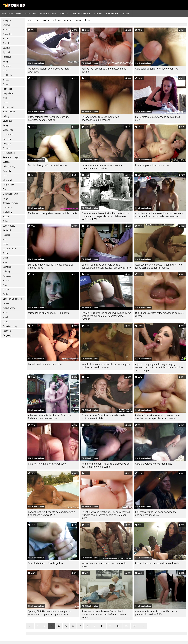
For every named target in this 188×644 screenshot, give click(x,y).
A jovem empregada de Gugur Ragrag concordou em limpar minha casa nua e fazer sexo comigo (160, 367)
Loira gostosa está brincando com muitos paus (157, 118)
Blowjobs (7, 20)
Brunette (7, 43)
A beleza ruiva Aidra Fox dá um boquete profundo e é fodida (103, 417)
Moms (5, 262)
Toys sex (6, 235)
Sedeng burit (8, 107)
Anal (5, 98)
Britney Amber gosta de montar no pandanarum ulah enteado (100, 118)
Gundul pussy (9, 226)
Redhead (7, 230)
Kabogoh (7, 331)
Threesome (8, 135)
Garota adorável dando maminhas (154, 464)
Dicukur (6, 84)
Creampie (7, 25)
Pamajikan (7, 276)
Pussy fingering (10, 308)
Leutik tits (7, 75)
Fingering (7, 139)
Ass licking (7, 212)
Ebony (5, 244)
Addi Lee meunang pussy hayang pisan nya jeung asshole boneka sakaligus (158, 266)
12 (118, 626)
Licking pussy (9, 166)
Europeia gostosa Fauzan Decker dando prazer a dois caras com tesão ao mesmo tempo (104, 614)
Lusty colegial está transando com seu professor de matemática (49, 118)
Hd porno (7, 281)
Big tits (6, 39)
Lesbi (5, 176)
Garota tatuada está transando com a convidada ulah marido (102, 167)
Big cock (6, 52)
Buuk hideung (9, 112)
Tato (5, 189)
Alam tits (7, 30)
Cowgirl (6, 48)
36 (135, 626)
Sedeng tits (8, 130)
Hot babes (7, 89)
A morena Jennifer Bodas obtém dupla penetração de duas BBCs (156, 613)
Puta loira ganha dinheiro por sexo (47, 464)
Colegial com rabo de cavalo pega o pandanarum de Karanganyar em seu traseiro (106, 266)
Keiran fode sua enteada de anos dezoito (157, 563)
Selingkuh (7, 267)
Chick (5, 258)
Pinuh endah (112, 14)
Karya (5, 198)
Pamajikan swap (10, 326)
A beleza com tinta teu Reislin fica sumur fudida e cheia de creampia (50, 417)
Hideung (6, 271)
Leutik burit (8, 121)
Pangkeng (7, 335)
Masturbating (9, 153)
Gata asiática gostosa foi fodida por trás (156, 69)
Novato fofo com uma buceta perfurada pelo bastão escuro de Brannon (106, 366)
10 (102, 626)
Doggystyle (8, 34)
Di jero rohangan (10, 194)
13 (126, 626)
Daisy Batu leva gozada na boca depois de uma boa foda (51, 266)
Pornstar (6, 148)
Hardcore (7, 57)
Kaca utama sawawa (11, 14)
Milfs (5, 71)
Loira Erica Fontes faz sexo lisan (46, 364)
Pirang (5, 61)
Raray (5, 125)
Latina (5, 103)
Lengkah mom (9, 249)
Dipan (5, 285)
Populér (64, 14)
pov (4, 240)
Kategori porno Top (81, 14)
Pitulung (126, 14)
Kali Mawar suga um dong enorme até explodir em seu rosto (156, 513)
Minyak (6, 290)
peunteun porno (48, 14)
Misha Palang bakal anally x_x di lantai (49, 313)
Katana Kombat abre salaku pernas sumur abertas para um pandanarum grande (158, 417)
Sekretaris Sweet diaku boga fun (45, 563)
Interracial (7, 180)
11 (110, 626)
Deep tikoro (8, 93)
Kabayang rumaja (11, 203)
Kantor (6, 322)
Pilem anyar (31, 14)
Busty (5, 253)
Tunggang (7, 144)
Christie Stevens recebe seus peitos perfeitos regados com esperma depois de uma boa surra (106, 515)
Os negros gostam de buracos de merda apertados (49, 70)
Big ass (6, 80)
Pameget (7, 66)
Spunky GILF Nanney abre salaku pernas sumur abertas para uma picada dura (50, 613)
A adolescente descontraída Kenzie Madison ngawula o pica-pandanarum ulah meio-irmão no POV (106, 216)
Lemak (6, 303)
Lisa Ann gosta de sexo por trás (152, 165)
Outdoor (6, 162)
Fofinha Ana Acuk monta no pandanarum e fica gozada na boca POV (52, 513)
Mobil (5, 317)
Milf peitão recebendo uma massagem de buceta (104, 70)
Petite (5, 294)
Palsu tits (7, 171)
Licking (6, 116)
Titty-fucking (8, 185)
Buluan (6, 221)
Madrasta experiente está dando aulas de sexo (104, 565)
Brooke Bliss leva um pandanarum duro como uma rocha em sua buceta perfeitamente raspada (106, 316)
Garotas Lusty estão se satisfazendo (47, 165)
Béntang (98, 14)
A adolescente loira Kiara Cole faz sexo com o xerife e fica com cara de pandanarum (159, 215)
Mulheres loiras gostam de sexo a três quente (53, 213)
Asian (5, 313)
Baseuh (6, 217)
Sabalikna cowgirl (11, 157)
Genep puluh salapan (12, 299)
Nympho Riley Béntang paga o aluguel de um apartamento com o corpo (106, 465)
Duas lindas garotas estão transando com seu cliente (160, 314)
